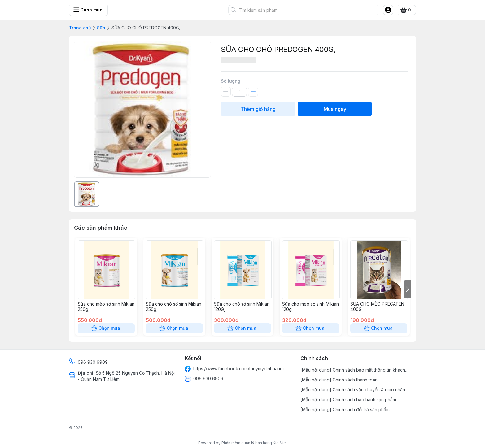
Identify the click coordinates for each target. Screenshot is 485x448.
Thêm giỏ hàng (258, 109)
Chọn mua (106, 328)
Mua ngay (335, 109)
